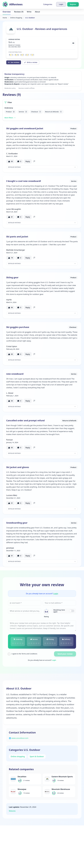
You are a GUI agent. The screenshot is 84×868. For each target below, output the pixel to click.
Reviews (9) (19, 12)
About (37, 12)
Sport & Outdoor (37, 756)
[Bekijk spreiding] (73, 43)
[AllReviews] (13, 4)
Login (56, 594)
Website (12, 811)
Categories (48, 4)
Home (5, 18)
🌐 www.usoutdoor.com (19, 738)
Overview (7, 12)
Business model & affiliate (27, 88)
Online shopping (16, 18)
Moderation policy (10, 88)
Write (29, 12)
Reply (28, 161)
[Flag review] (34, 161)
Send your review (65, 654)
